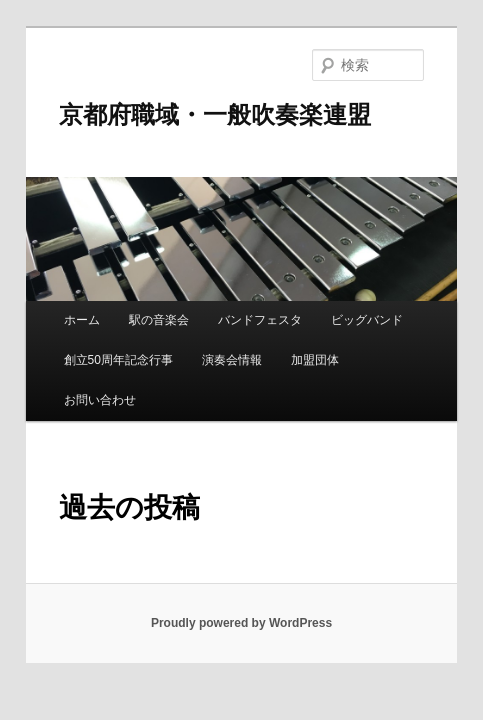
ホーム (82, 320)
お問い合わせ (100, 400)
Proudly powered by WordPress (241, 623)
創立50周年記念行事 (118, 360)
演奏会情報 (232, 360)
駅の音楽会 (159, 320)
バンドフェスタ (260, 320)
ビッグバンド (367, 320)
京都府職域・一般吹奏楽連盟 (215, 114)
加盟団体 (315, 360)
